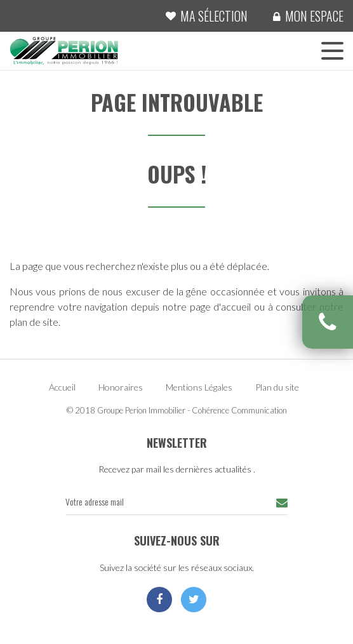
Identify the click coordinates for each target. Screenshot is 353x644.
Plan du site (277, 387)
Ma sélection (214, 16)
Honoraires (121, 387)
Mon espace (314, 16)
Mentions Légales (199, 387)
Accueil (62, 387)
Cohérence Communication (239, 410)
